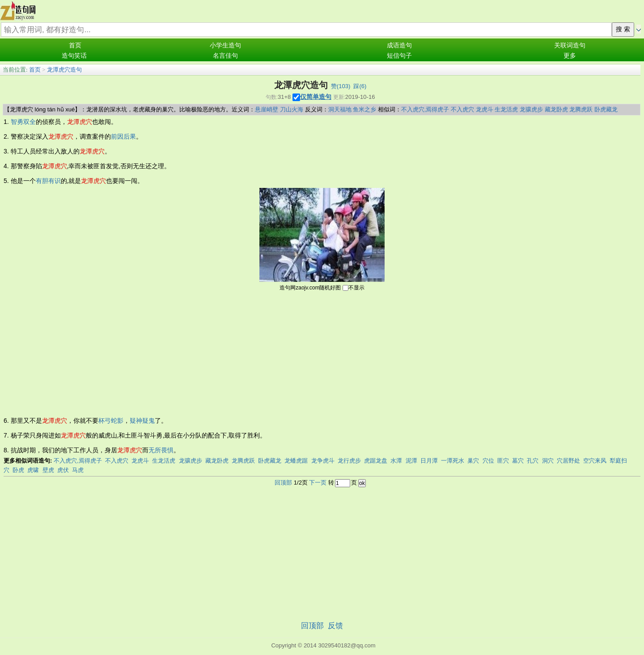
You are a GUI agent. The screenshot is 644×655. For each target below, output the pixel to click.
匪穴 (503, 461)
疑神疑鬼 (142, 421)
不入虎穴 (462, 109)
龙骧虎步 (531, 109)
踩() (360, 86)
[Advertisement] (322, 353)
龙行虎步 (349, 461)
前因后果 (123, 136)
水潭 (396, 461)
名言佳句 (225, 56)
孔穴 (533, 461)
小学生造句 (225, 45)
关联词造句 (570, 45)
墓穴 (518, 461)
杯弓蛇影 (111, 421)
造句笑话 (74, 56)
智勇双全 (23, 122)
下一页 (318, 483)
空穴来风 (595, 461)
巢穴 (473, 461)
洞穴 (548, 461)
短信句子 (399, 56)
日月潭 (429, 461)
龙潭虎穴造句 (64, 70)
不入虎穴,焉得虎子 (425, 109)
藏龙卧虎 (556, 109)
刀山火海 (292, 109)
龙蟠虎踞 (296, 461)
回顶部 (283, 483)
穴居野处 (568, 461)
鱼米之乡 (364, 109)
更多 (570, 56)
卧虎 (18, 470)
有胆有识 (48, 181)
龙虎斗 (485, 109)
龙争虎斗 (323, 461)
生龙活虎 (506, 109)
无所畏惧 (161, 450)
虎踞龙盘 (376, 461)
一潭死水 (453, 461)
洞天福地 (340, 109)
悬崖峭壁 (267, 109)
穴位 (488, 461)
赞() (341, 86)
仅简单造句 (316, 97)
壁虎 (48, 470)
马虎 (78, 470)
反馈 (335, 626)
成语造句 (399, 45)
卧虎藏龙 (606, 109)
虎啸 (33, 470)
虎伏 (63, 470)
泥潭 (411, 461)
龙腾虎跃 (581, 109)
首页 (75, 45)
